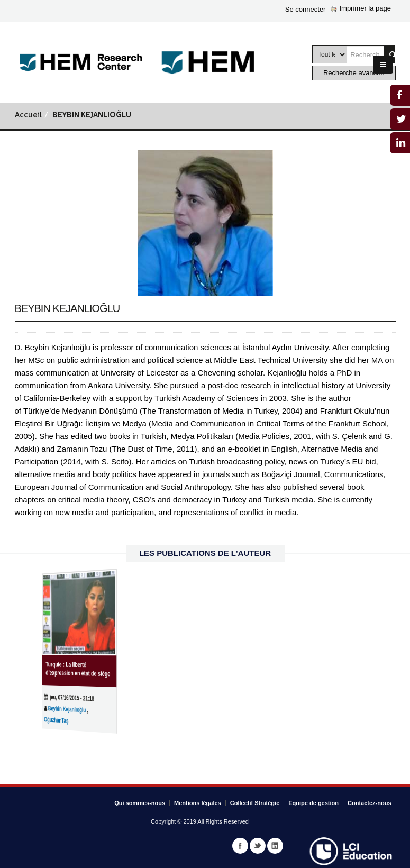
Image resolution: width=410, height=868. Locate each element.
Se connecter (306, 9)
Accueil (28, 116)
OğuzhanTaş (62, 720)
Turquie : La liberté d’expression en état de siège (78, 669)
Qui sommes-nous (140, 803)
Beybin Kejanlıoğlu (71, 709)
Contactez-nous (370, 803)
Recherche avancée (354, 73)
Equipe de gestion (313, 803)
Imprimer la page (361, 8)
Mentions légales (198, 803)
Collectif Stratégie (255, 803)
